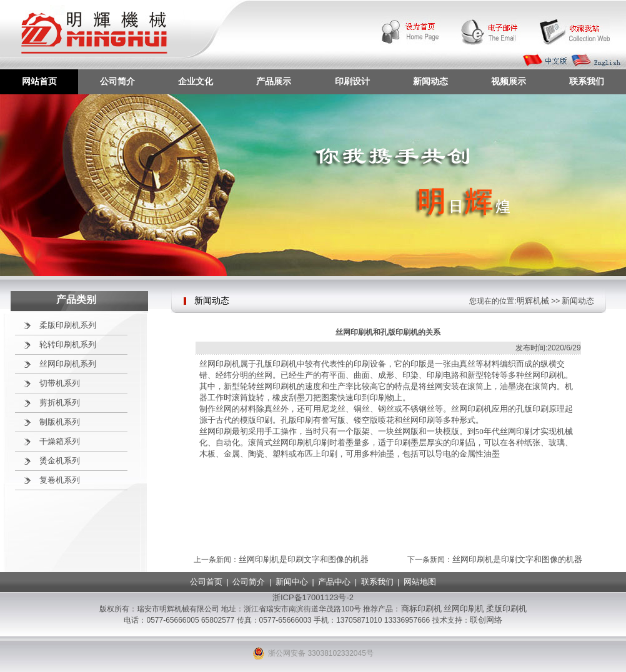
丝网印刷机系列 (68, 364)
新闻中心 (292, 582)
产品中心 (334, 582)
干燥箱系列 (60, 441)
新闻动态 (430, 81)
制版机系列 (60, 422)
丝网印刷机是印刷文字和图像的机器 (304, 559)
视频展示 (509, 81)
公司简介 (117, 81)
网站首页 (39, 81)
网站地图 (420, 582)
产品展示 (274, 81)
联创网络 (486, 620)
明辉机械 (533, 301)
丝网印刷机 (464, 609)
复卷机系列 (60, 480)
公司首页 (206, 582)
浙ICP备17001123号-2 (313, 597)
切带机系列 (60, 383)
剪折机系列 (60, 403)
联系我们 (587, 81)
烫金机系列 (60, 461)
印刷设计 (352, 81)
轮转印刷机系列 (68, 344)
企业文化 (196, 81)
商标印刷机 (421, 609)
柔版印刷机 (506, 609)
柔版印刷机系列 (68, 325)
